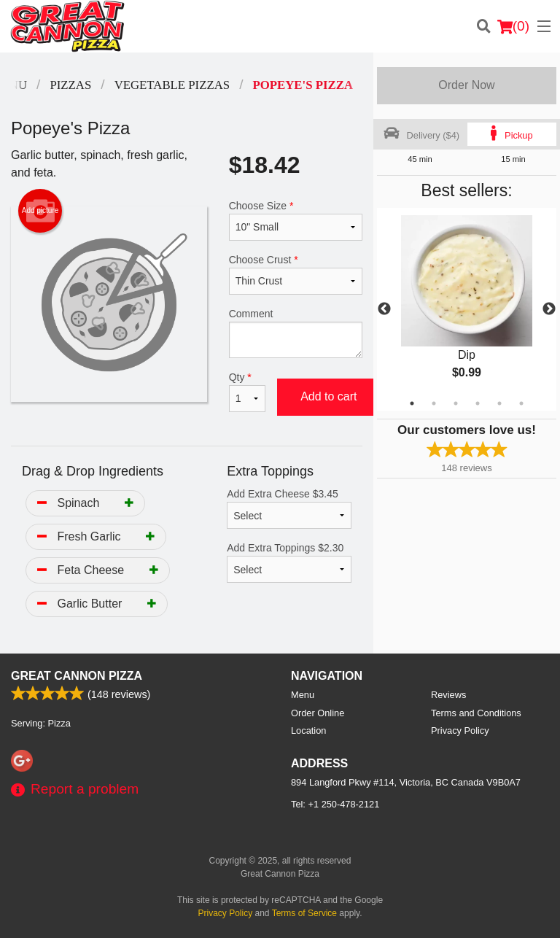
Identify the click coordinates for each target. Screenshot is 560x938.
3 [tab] (456, 403)
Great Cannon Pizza (77, 676)
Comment (296, 333)
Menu (303, 695)
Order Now (466, 85)
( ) (513, 26)
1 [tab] (412, 403)
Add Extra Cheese (289, 508)
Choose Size (296, 220)
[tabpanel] (467, 309)
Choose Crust (296, 274)
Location (308, 730)
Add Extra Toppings (289, 562)
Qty (247, 392)
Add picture (40, 211)
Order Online (318, 713)
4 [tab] (478, 403)
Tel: (335, 804)
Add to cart (328, 396)
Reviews (448, 695)
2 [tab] (434, 403)
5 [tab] (499, 403)
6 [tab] (521, 403)
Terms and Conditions (476, 713)
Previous (384, 309)
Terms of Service (304, 913)
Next (549, 309)
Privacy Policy (460, 730)
